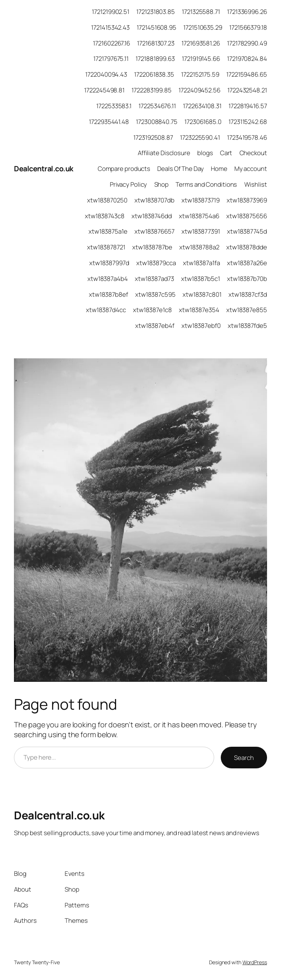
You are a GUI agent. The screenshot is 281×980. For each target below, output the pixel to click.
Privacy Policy (129, 184)
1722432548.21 (247, 90)
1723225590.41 (200, 137)
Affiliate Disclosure (164, 153)
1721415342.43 (110, 27)
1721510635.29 (203, 27)
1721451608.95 (156, 27)
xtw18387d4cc (106, 310)
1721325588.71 (201, 12)
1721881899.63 (155, 58)
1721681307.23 (156, 43)
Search (244, 758)
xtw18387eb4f (155, 326)
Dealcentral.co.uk (44, 169)
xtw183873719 (201, 200)
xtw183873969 (247, 200)
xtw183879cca (156, 263)
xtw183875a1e (108, 231)
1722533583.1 (114, 106)
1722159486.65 (247, 74)
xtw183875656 (247, 216)
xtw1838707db (154, 200)
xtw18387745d (247, 231)
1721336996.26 (247, 12)
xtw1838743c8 (105, 216)
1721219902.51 (111, 12)
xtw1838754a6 (199, 216)
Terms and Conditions (206, 184)
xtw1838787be (152, 247)
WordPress (255, 962)
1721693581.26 (201, 43)
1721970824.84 (247, 58)
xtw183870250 (107, 200)
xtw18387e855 (247, 310)
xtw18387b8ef (109, 294)
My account (251, 169)
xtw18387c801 (202, 294)
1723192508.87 (153, 137)
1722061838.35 (154, 74)
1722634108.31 (202, 106)
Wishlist (256, 184)
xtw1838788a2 (199, 247)
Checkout (253, 153)
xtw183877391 (201, 231)
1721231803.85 (156, 12)
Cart (226, 153)
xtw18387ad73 (154, 279)
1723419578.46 (247, 137)
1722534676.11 (157, 106)
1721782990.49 (247, 43)
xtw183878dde (247, 247)
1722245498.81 (104, 90)
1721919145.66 (201, 58)
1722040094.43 (106, 74)
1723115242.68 (248, 122)
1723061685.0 (203, 122)
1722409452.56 (199, 90)
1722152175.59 (200, 74)
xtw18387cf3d (248, 294)
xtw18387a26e (247, 263)
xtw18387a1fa (201, 263)
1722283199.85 (152, 90)
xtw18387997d (109, 263)
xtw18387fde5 (247, 326)
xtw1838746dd (152, 216)
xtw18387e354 (199, 310)
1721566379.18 (248, 27)
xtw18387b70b (247, 279)
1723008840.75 (157, 122)
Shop (162, 184)
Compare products (124, 169)
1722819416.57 (248, 106)
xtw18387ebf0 (201, 326)
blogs (205, 153)
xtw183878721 (106, 247)
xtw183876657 (154, 231)
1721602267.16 (111, 43)
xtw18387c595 (155, 294)
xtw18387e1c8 (152, 310)
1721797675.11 (111, 58)
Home (219, 169)
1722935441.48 (109, 122)
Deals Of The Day (180, 169)
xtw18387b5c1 (201, 279)
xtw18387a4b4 (108, 279)
